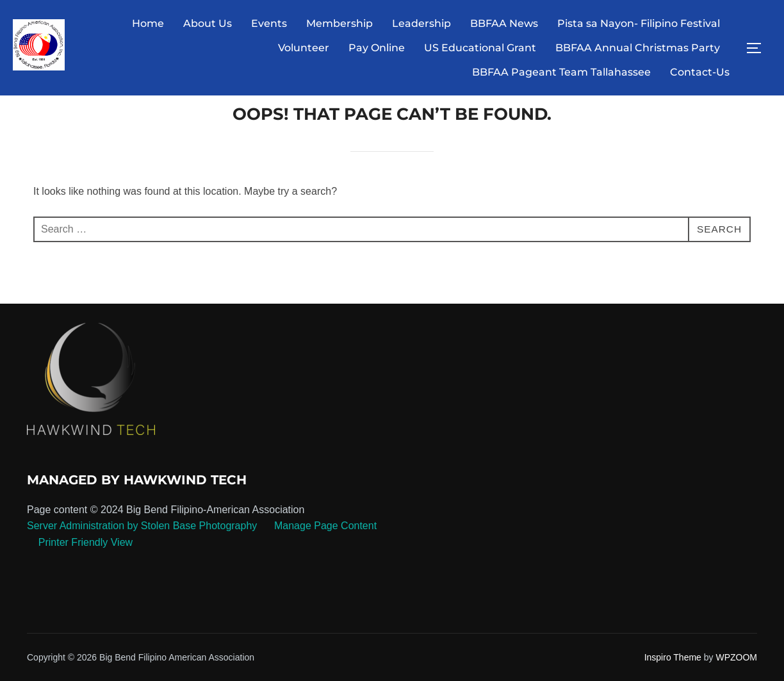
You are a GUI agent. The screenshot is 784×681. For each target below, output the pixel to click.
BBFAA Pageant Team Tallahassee (561, 72)
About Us (208, 23)
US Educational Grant (480, 48)
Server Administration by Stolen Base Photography (142, 550)
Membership (339, 23)
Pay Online (377, 48)
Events (269, 23)
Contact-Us (700, 72)
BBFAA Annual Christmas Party (638, 48)
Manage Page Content (324, 550)
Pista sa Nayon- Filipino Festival (639, 23)
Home (148, 23)
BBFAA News (504, 23)
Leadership (421, 23)
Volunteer (304, 48)
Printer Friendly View (86, 567)
